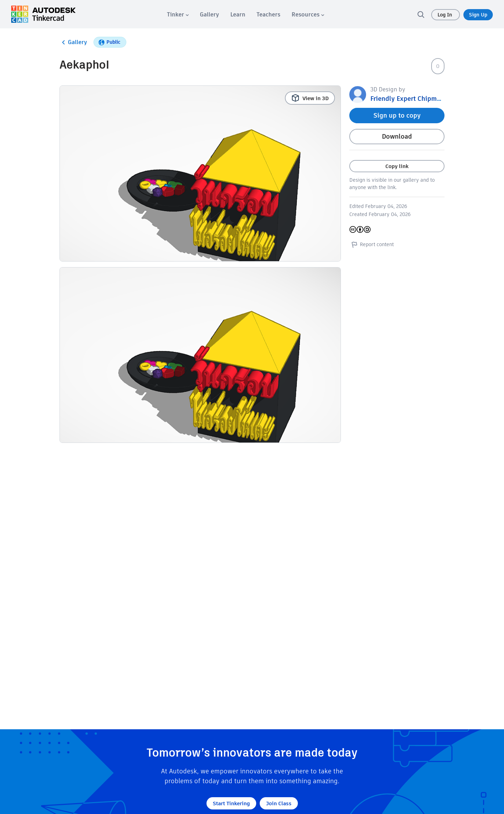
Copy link (397, 166)
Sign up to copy (397, 115)
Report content (372, 244)
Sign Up (478, 15)
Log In (446, 15)
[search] (421, 14)
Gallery (73, 42)
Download (397, 136)
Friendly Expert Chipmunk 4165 (417, 99)
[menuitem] (178, 15)
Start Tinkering (231, 803)
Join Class (279, 803)
